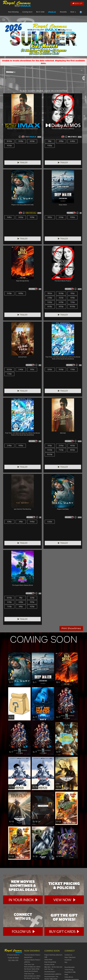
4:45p (21, 602)
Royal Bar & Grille (70, 972)
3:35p (9, 602)
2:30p (61, 217)
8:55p (21, 293)
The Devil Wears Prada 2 (32, 955)
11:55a (50, 217)
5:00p (50, 450)
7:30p (9, 374)
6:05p (61, 302)
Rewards (63, 12)
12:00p (9, 141)
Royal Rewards (70, 967)
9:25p (32, 607)
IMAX (66, 975)
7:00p (61, 450)
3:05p (21, 141)
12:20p (9, 369)
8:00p (73, 450)
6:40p (72, 141)
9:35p (32, 217)
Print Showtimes (71, 628)
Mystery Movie (49, 965)
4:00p (73, 446)
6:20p (50, 522)
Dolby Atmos (69, 977)
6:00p (32, 141)
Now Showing (13, 12)
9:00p (9, 146)
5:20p (50, 302)
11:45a (9, 217)
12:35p (61, 293)
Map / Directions (70, 957)
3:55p (61, 141)
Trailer (23, 163)
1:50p (72, 293)
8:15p (21, 607)
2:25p (32, 598)
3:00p (21, 217)
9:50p (72, 217)
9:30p (50, 146)
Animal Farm (28, 957)
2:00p (61, 446)
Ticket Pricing (69, 970)
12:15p (9, 522)
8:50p (61, 307)
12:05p (9, 598)
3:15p (21, 522)
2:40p (21, 369)
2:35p (50, 298)
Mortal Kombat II (50, 972)
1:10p (50, 141)
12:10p (50, 369)
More (73, 12)
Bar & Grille (40, 12)
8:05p (50, 307)
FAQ (66, 962)
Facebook (68, 960)
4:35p (73, 298)
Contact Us (68, 955)
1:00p (50, 446)
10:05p (72, 307)
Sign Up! (77, 4)
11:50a (50, 293)
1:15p (21, 598)
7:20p (73, 302)
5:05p (9, 293)
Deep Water (48, 960)
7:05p (9, 607)
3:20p (61, 298)
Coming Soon (27, 12)
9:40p (32, 522)
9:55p (21, 446)
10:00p (50, 454)
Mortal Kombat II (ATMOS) (53, 974)
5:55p (32, 602)
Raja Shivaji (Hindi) (50, 962)
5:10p (32, 369)
